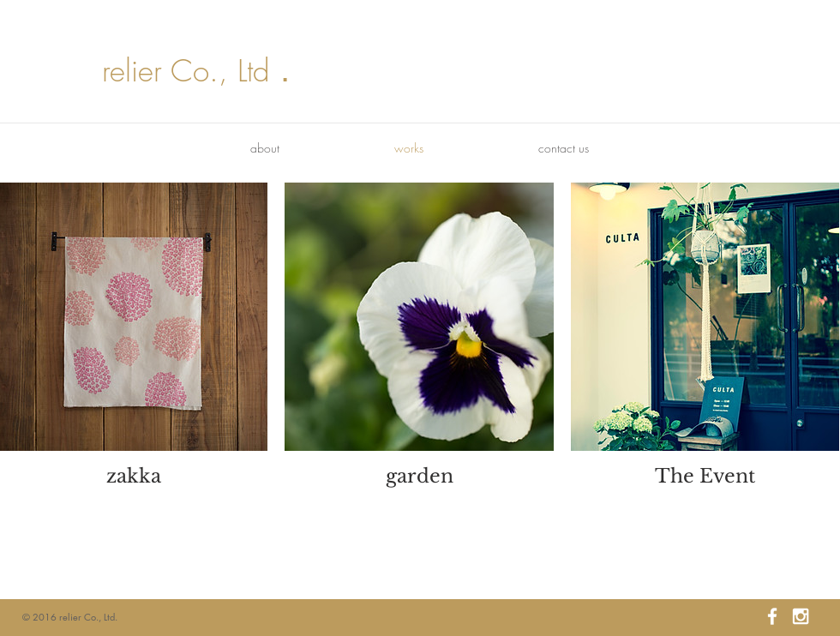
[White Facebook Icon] (772, 616)
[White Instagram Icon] (801, 616)
